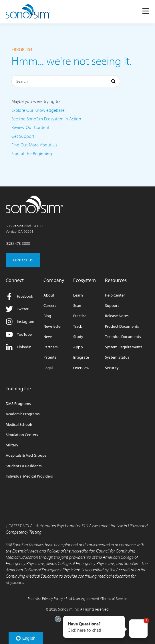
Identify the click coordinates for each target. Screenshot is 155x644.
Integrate (81, 357)
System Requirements (124, 347)
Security (112, 368)
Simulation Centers (22, 435)
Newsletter (53, 326)
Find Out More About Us (34, 145)
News (48, 337)
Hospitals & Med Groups (26, 455)
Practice (80, 316)
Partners (51, 347)
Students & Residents (24, 466)
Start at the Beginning (32, 154)
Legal (48, 368)
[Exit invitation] (58, 619)
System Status (117, 357)
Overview (81, 368)
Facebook (19, 296)
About (49, 295)
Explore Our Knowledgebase (38, 110)
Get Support (23, 136)
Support (112, 306)
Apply (78, 347)
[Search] (66, 81)
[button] (94, 627)
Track (78, 326)
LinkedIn (19, 347)
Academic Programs (23, 414)
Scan (77, 306)
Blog (47, 316)
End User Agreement (82, 599)
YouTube (19, 334)
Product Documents (122, 326)
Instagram (20, 322)
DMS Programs (18, 404)
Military (12, 445)
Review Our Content (30, 127)
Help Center (115, 295)
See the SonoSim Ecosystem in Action (46, 119)
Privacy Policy (52, 599)
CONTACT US (23, 260)
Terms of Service (114, 599)
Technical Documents (123, 337)
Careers (50, 306)
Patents (50, 357)
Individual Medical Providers (29, 476)
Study (78, 337)
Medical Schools (19, 425)
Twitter (17, 309)
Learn (78, 295)
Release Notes (117, 316)
